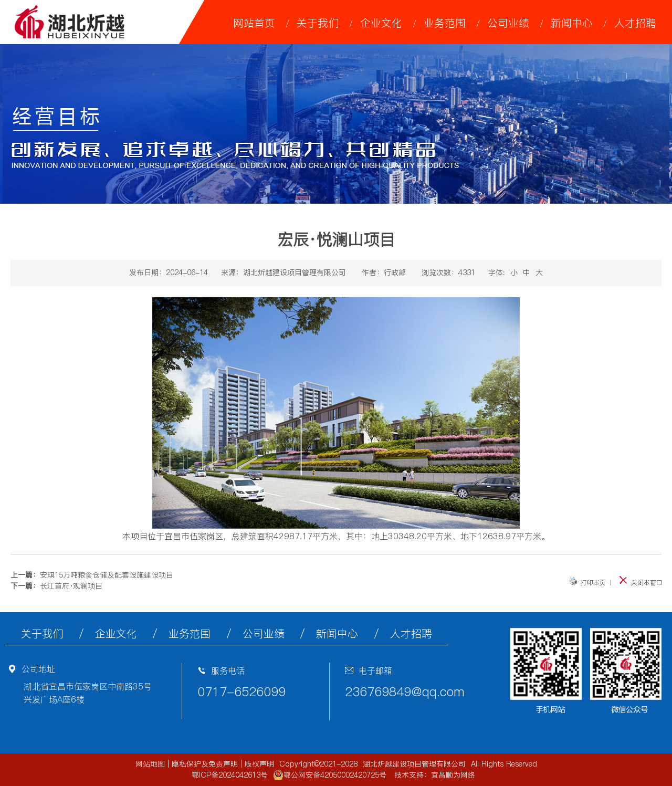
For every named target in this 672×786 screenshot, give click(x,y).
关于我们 (318, 23)
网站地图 (150, 764)
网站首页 (254, 23)
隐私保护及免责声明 (205, 764)
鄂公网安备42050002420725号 (330, 775)
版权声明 (259, 764)
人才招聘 (635, 23)
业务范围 (445, 23)
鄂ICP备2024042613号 (230, 775)
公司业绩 (508, 23)
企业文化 (381, 23)
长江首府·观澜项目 (71, 586)
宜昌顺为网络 (453, 775)
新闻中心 (572, 23)
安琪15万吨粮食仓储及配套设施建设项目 (107, 575)
